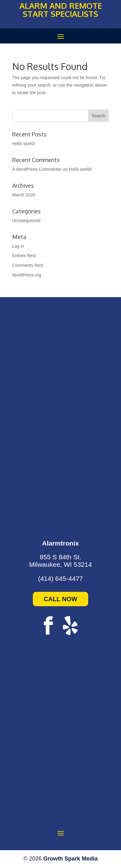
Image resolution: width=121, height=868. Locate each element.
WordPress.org (27, 275)
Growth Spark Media (70, 859)
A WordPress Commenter (37, 169)
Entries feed (24, 256)
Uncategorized (26, 221)
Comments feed (28, 265)
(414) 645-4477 (61, 579)
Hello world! (24, 144)
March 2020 (24, 195)
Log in (18, 246)
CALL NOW (61, 599)
